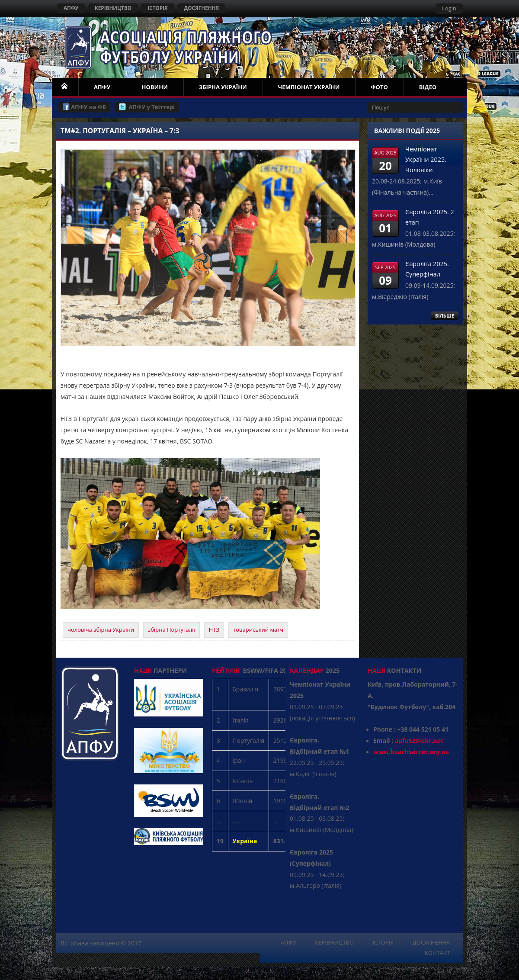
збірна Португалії (171, 630)
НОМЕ (65, 87)
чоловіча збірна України (101, 630)
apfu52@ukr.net (419, 741)
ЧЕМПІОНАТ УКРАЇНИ (309, 87)
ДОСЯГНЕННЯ (201, 8)
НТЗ (214, 630)
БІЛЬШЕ (445, 316)
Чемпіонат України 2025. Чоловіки (426, 159)
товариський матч (258, 630)
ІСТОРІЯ (157, 8)
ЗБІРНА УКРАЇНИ (223, 87)
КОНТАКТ (437, 953)
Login (449, 8)
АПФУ (71, 8)
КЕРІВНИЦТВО (113, 8)
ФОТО (379, 87)
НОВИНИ (154, 87)
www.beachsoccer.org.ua (411, 752)
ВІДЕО (428, 87)
